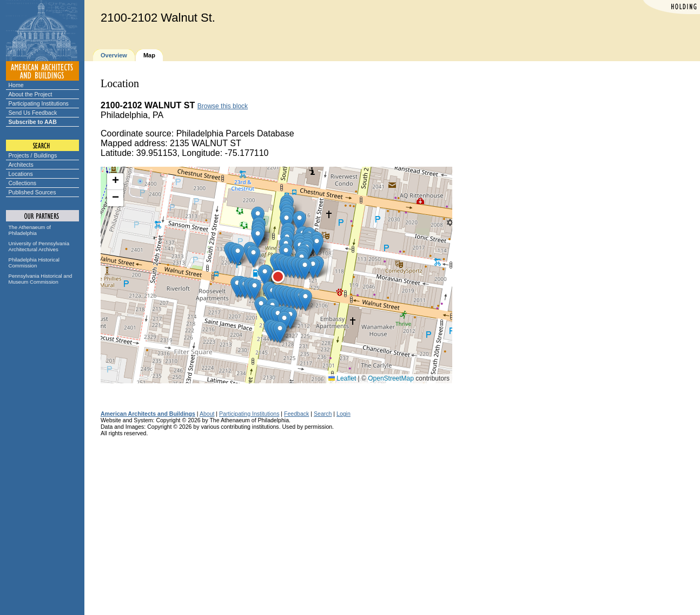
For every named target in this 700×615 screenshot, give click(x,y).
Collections (23, 183)
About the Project (31, 94)
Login (344, 414)
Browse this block (223, 106)
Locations (21, 174)
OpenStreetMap (391, 378)
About (207, 414)
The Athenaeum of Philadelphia (30, 230)
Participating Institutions (39, 103)
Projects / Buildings (33, 155)
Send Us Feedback (33, 113)
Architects (21, 165)
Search (323, 414)
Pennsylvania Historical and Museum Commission (41, 279)
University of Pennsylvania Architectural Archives (39, 246)
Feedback (296, 414)
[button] (265, 275)
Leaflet (342, 378)
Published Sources (32, 192)
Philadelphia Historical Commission (34, 263)
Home (16, 85)
